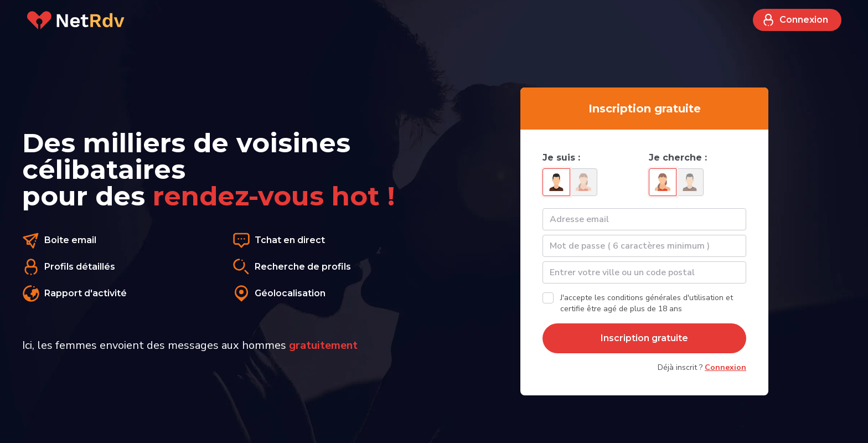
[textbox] (644, 272)
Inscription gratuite (644, 338)
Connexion (795, 20)
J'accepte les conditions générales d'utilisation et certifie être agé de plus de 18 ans (647, 303)
